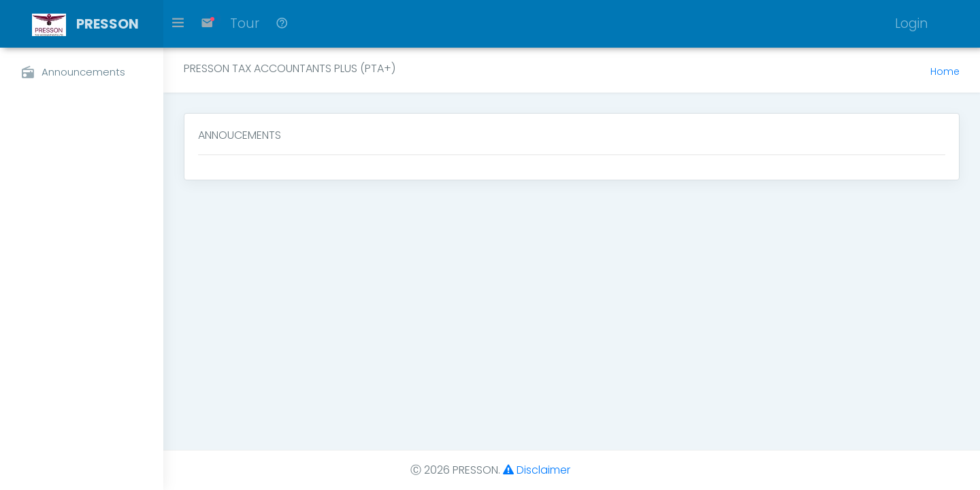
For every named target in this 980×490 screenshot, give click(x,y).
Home (945, 71)
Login (912, 23)
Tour (245, 23)
